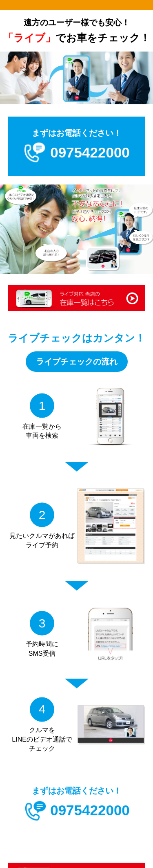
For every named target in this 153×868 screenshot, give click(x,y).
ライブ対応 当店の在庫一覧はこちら (77, 299)
